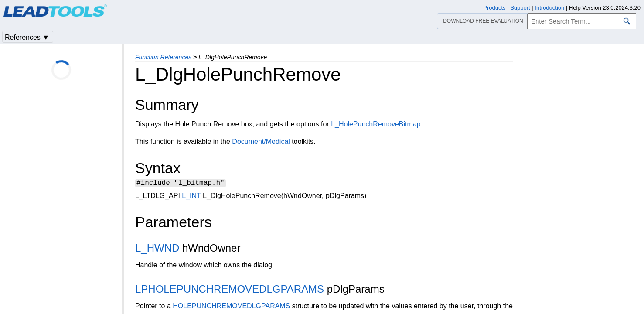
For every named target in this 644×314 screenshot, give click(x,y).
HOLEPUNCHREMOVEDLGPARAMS (231, 307)
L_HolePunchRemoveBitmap (376, 124)
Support (520, 8)
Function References (163, 57)
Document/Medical (261, 142)
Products (494, 8)
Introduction (549, 8)
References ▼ (27, 37)
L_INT (191, 197)
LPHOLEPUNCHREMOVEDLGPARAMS (230, 290)
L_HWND (157, 249)
